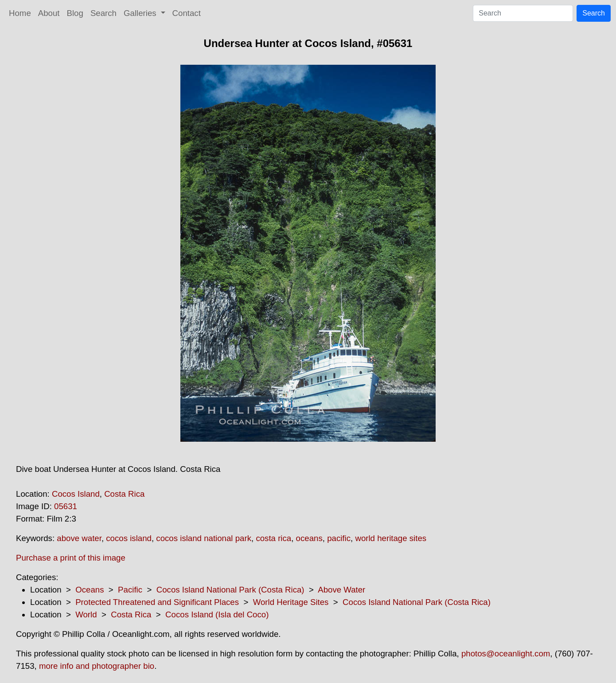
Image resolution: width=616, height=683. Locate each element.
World (86, 614)
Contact (187, 13)
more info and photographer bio (97, 666)
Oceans (90, 590)
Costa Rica (124, 494)
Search (103, 13)
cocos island (129, 538)
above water (79, 538)
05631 (66, 506)
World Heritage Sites (291, 602)
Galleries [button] (141, 13)
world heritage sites (391, 538)
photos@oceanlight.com (506, 654)
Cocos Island (76, 494)
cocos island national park (204, 538)
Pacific (130, 590)
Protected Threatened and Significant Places (157, 602)
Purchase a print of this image (71, 558)
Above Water (341, 590)
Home (20, 13)
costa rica (273, 538)
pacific (339, 538)
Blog (75, 13)
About (49, 13)
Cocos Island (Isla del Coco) (217, 614)
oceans (309, 538)
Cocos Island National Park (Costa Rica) (230, 590)
